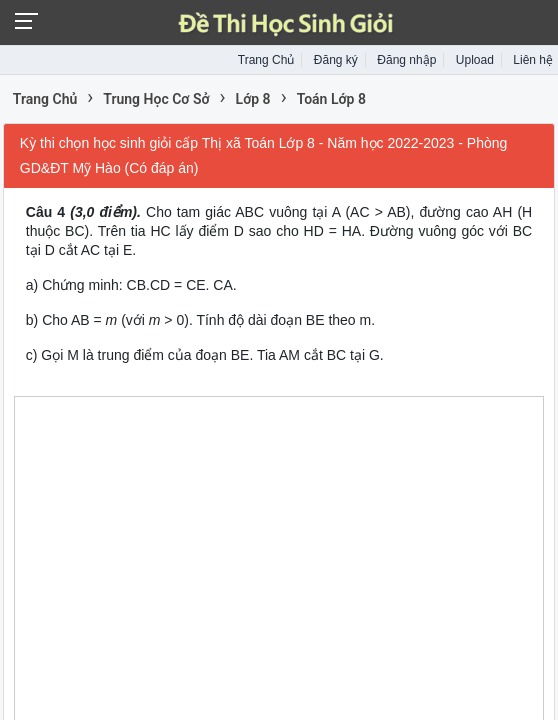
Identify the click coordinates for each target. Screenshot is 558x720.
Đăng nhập (406, 60)
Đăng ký (336, 60)
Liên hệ (533, 60)
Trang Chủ (266, 60)
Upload (475, 60)
